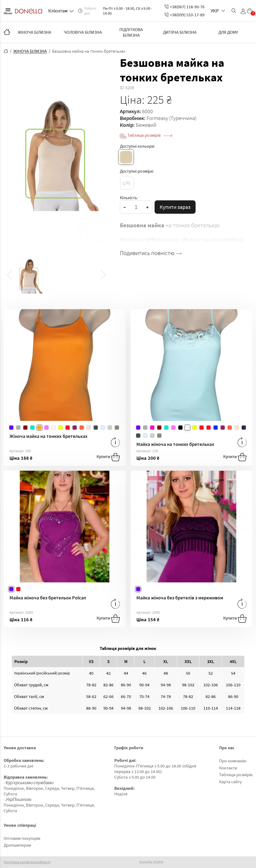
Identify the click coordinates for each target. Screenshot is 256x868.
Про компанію (233, 761)
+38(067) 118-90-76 (185, 7)
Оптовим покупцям (22, 838)
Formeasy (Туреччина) (172, 118)
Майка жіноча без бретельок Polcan (48, 598)
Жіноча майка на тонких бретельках (49, 436)
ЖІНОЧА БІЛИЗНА (34, 32)
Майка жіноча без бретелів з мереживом (180, 598)
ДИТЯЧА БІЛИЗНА (180, 32)
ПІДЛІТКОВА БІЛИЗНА (131, 32)
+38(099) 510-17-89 (185, 15)
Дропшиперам (17, 845)
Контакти (228, 768)
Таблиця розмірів (150, 135)
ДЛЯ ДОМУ (228, 32)
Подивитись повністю (151, 253)
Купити (108, 457)
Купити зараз (175, 207)
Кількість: (129, 198)
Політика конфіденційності (27, 862)
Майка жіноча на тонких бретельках (175, 444)
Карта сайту (230, 782)
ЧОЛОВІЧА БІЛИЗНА (83, 32)
